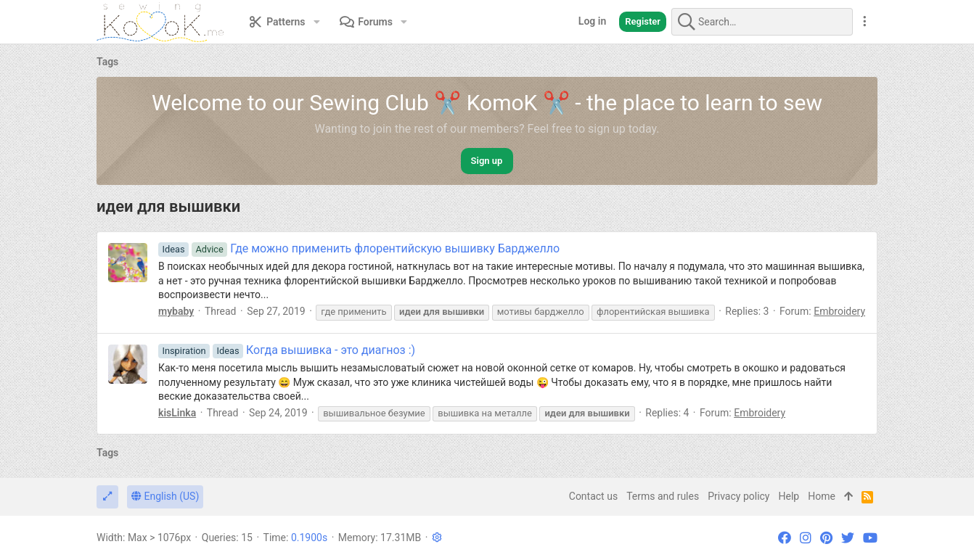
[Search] (762, 22)
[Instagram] (806, 538)
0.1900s (309, 538)
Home (822, 496)
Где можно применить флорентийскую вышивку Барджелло (359, 248)
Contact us (593, 496)
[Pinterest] (826, 538)
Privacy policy (738, 496)
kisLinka (177, 413)
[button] (317, 22)
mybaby (176, 311)
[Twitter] (848, 538)
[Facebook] (785, 538)
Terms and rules (663, 496)
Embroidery (839, 311)
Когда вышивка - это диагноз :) (287, 350)
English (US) (165, 496)
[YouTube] (870, 538)
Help (789, 496)
